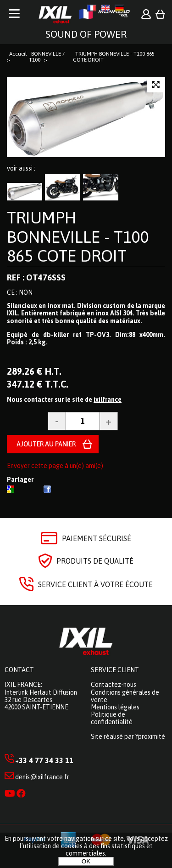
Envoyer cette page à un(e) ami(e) (55, 466)
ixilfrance (108, 400)
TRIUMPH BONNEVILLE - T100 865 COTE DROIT (78, 237)
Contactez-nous (114, 685)
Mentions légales (115, 707)
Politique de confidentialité (112, 718)
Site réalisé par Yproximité (128, 737)
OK (86, 861)
